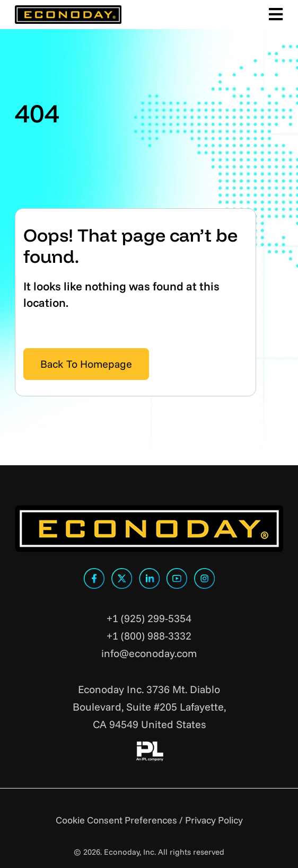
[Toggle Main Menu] (274, 15)
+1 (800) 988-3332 (149, 636)
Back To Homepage (86, 364)
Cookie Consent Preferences (116, 820)
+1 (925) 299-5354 (149, 618)
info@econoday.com (149, 653)
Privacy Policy (214, 820)
